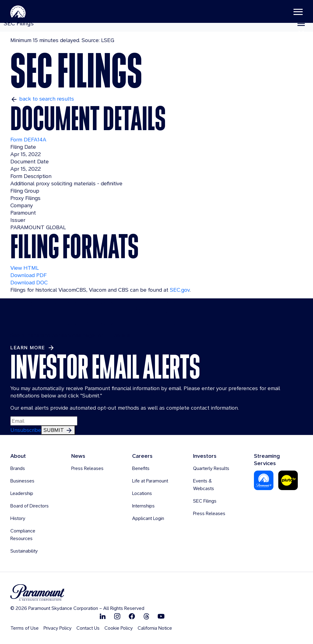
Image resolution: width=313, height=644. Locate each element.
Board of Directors (30, 506)
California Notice (155, 628)
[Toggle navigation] (289, 12)
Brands (18, 468)
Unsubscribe (26, 430)
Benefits (141, 468)
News (78, 456)
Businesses (22, 481)
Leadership (22, 493)
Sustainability (24, 551)
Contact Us (88, 628)
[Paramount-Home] (27, 12)
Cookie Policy (119, 628)
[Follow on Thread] (146, 616)
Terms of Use (25, 628)
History (18, 518)
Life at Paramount (150, 481)
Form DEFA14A (28, 139)
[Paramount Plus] (264, 480)
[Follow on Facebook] (132, 616)
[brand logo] (77, 593)
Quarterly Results (211, 468)
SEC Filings (205, 501)
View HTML (25, 268)
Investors (205, 456)
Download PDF (28, 275)
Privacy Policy (58, 628)
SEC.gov (180, 290)
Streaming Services (267, 459)
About (18, 456)
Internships (143, 506)
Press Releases (87, 468)
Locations (142, 493)
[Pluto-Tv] (288, 480)
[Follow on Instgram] (117, 616)
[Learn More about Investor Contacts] (33, 348)
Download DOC (29, 282)
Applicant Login (148, 518)
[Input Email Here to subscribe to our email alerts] (44, 421)
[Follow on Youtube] (161, 616)
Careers (142, 456)
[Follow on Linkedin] (103, 616)
